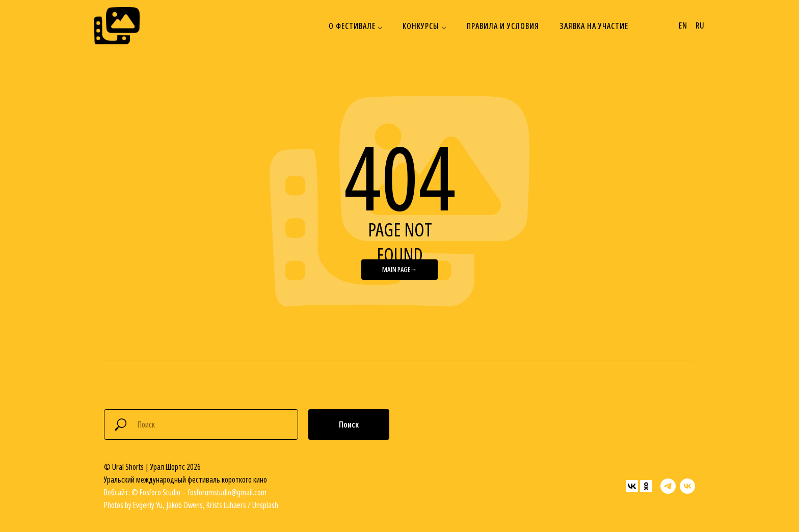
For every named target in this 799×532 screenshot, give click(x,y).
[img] (117, 26)
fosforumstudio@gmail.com (227, 492)
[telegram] (668, 486)
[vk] (687, 486)
